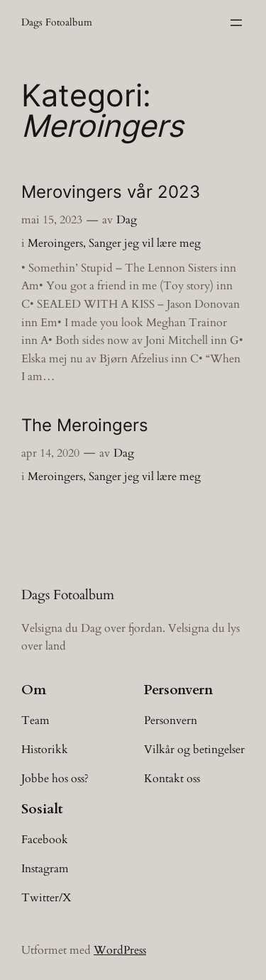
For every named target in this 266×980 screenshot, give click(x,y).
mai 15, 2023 (52, 220)
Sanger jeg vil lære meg (145, 243)
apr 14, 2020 (50, 453)
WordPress (120, 950)
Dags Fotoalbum (57, 22)
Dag (127, 220)
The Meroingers (85, 425)
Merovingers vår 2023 (111, 192)
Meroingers (55, 243)
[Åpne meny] (236, 23)
